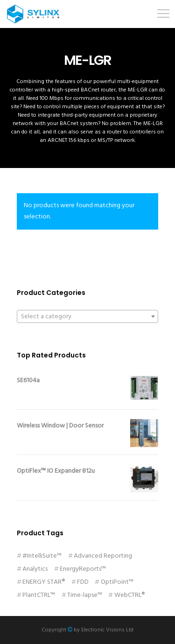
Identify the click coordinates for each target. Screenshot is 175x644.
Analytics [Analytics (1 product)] (35, 569)
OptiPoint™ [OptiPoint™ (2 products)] (117, 582)
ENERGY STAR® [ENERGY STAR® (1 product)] (44, 582)
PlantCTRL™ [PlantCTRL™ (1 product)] (39, 595)
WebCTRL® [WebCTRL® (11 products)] (129, 595)
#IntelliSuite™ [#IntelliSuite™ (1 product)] (42, 556)
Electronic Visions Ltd (107, 630)
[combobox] (88, 316)
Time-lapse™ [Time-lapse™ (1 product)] (85, 595)
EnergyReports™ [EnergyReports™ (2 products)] (83, 569)
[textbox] (88, 317)
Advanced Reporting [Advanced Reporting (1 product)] (103, 556)
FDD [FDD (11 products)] (83, 582)
